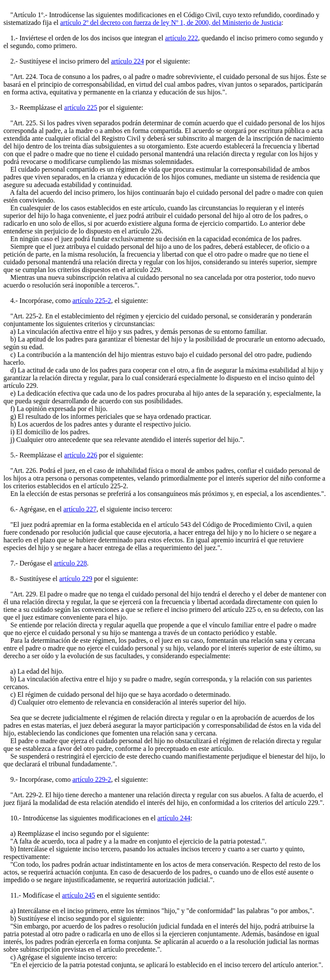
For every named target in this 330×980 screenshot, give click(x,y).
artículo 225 (81, 107)
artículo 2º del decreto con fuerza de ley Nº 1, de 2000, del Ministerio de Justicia (171, 23)
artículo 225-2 (92, 301)
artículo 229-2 (92, 779)
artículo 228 (70, 563)
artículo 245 (78, 895)
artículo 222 (182, 38)
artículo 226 (81, 455)
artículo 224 (127, 61)
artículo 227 (80, 509)
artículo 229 (76, 579)
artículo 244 (174, 818)
